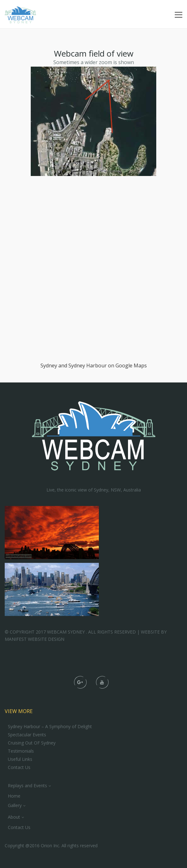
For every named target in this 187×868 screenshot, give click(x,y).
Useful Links (20, 759)
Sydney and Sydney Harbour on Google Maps (94, 365)
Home (14, 796)
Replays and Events (27, 786)
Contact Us (19, 767)
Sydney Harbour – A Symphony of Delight (50, 727)
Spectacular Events (27, 735)
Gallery (15, 805)
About (14, 817)
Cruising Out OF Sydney (32, 743)
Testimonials (21, 751)
